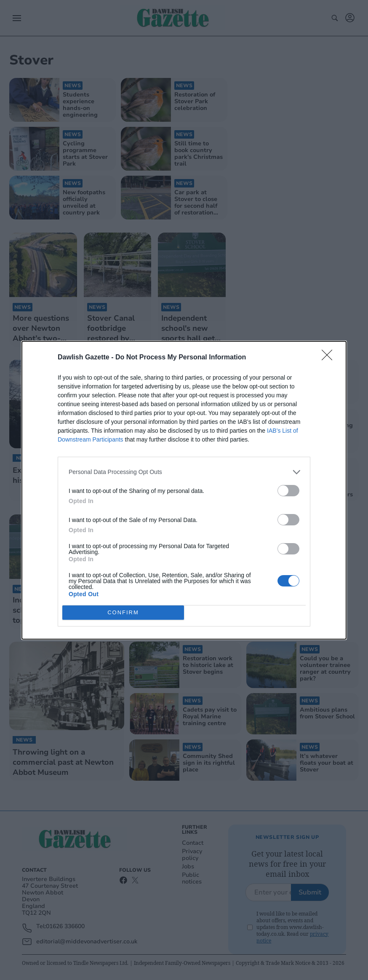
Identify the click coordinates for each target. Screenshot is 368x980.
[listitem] (184, 472)
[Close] (330, 358)
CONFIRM (123, 612)
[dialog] (184, 490)
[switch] (288, 491)
